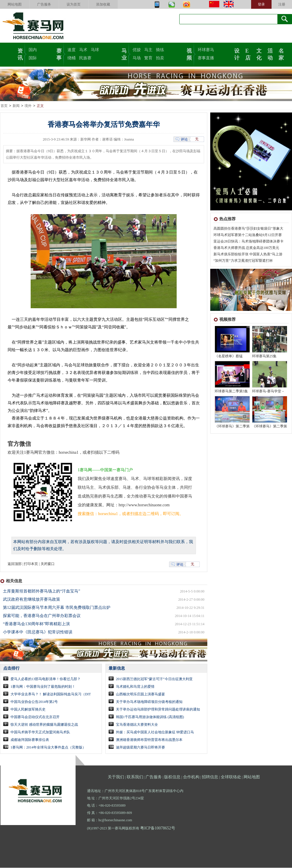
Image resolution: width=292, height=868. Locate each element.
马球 (95, 50)
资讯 (20, 54)
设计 (237, 54)
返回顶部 (15, 564)
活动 (270, 54)
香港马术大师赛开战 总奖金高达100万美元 (246, 248)
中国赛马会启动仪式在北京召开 (35, 717)
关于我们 (116, 777)
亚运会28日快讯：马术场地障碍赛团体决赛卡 (248, 242)
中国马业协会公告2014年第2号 (34, 702)
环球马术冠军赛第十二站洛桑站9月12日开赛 (248, 235)
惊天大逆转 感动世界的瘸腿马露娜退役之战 (44, 725)
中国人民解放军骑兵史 (28, 710)
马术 (83, 50)
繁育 (148, 58)
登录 (261, 4)
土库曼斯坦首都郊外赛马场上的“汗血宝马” (41, 591)
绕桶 (72, 58)
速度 (72, 50)
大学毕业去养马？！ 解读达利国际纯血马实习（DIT (51, 694)
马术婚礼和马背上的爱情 (135, 687)
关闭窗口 (48, 564)
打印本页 (31, 564)
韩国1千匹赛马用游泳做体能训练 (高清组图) (150, 717)
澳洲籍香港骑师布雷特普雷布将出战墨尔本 (149, 740)
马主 (148, 50)
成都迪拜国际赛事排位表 (30, 740)
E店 (248, 54)
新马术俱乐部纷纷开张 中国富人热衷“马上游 (248, 254)
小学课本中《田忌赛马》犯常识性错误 (38, 632)
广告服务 (44, 4)
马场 (137, 58)
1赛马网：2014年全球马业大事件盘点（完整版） (48, 748)
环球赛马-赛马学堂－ (268, 391)
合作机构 (191, 777)
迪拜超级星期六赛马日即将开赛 (140, 748)
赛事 (59, 54)
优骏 (137, 50)
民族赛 (85, 58)
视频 (189, 54)
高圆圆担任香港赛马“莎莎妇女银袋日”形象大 (248, 229)
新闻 (16, 106)
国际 (33, 58)
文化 (259, 54)
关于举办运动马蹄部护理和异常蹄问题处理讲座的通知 (158, 710)
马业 (124, 54)
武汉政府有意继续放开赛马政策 (32, 600)
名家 (281, 54)
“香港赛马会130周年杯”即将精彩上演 (36, 624)
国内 (33, 50)
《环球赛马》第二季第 (232, 427)
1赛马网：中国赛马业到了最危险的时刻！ (43, 687)
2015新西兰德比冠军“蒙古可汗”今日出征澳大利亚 (154, 679)
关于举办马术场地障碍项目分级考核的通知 (149, 702)
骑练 (160, 50)
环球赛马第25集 (264, 356)
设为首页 (74, 4)
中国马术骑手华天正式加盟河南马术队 (40, 732)
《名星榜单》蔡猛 (229, 356)
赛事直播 (206, 58)
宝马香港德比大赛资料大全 (137, 725)
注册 (282, 4)
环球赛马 (206, 50)
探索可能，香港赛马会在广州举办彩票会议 (42, 616)
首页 (4, 106)
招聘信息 (210, 777)
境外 (28, 106)
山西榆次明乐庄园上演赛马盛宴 (140, 694)
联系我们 (135, 777)
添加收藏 (103, 4)
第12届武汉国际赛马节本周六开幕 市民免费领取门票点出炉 (57, 608)
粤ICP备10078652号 (158, 828)
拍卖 (160, 58)
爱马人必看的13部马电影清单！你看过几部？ (46, 679)
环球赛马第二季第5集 (231, 391)
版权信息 (172, 777)
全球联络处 (231, 777)
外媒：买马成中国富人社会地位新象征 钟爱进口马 (155, 732)
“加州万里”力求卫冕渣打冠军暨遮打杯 (243, 261)
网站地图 (15, 4)
